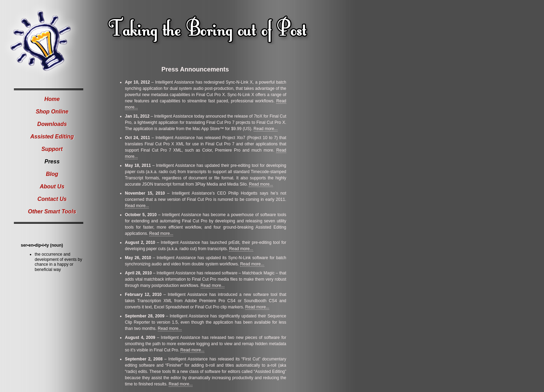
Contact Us (52, 199)
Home (52, 99)
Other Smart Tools (52, 211)
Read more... (266, 129)
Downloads (52, 124)
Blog (52, 174)
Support (52, 149)
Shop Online (52, 112)
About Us (52, 186)
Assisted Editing (52, 137)
